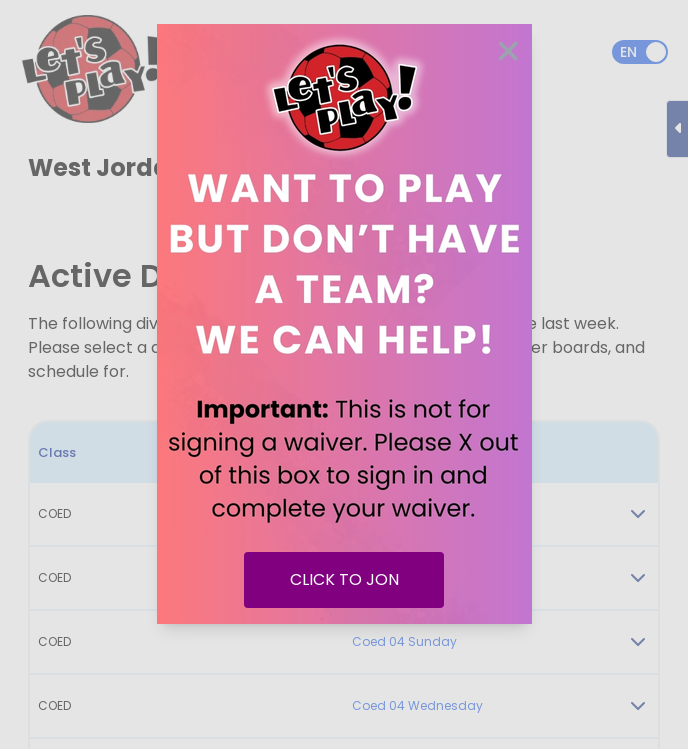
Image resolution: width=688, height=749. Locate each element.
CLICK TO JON (344, 579)
